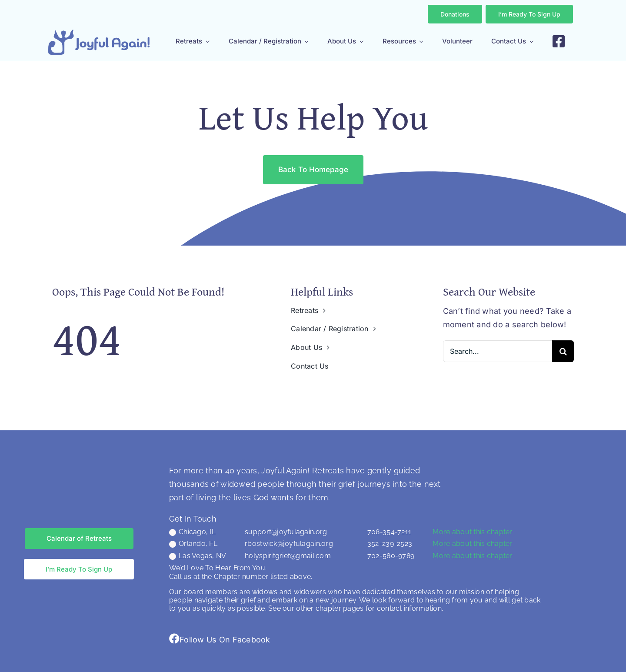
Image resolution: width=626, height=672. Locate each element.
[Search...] (498, 351)
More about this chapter (472, 532)
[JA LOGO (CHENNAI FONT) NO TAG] (99, 33)
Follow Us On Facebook (225, 640)
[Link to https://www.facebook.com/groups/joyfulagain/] (174, 639)
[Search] (563, 351)
